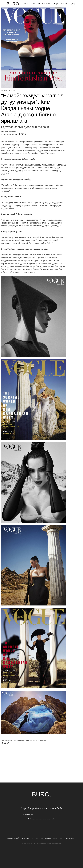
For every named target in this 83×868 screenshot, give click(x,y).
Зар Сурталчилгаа (67, 838)
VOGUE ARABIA (39, 740)
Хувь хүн (65, 4)
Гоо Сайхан (46, 4)
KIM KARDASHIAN (8, 740)
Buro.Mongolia (11, 131)
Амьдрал (56, 4)
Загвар (27, 4)
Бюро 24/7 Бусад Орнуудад (32, 838)
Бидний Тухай (13, 838)
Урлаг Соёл (36, 4)
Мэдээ (12, 91)
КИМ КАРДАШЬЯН (24, 740)
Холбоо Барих (51, 838)
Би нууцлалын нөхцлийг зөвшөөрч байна (43, 819)
